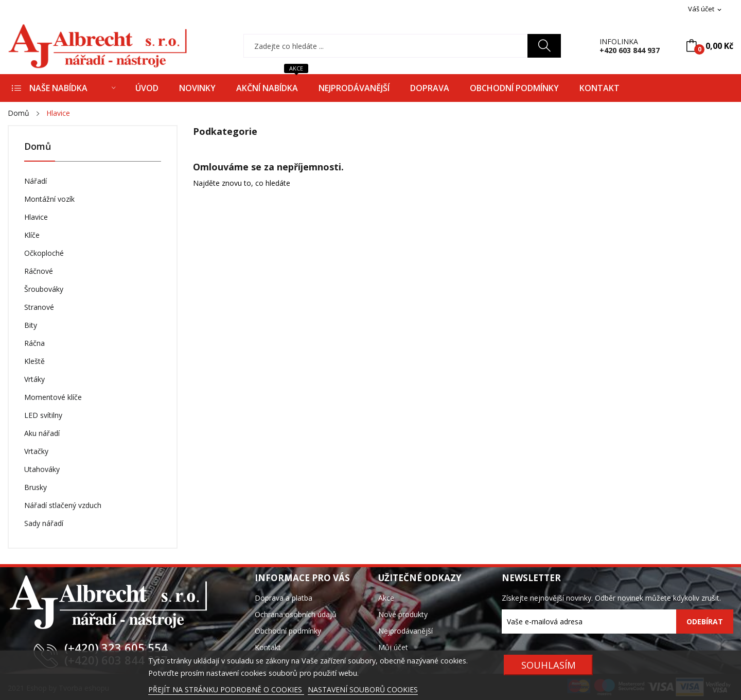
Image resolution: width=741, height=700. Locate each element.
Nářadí (36, 181)
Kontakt (268, 647)
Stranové (39, 307)
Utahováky (42, 469)
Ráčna (34, 343)
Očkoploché (44, 253)
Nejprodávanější (405, 631)
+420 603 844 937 (630, 50)
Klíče (32, 235)
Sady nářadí (44, 523)
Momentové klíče (53, 397)
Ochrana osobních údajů (296, 614)
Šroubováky (44, 289)
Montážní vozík (49, 199)
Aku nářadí (42, 433)
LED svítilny (43, 415)
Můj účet (393, 647)
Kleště (34, 361)
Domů (38, 147)
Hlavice (36, 217)
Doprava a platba (284, 598)
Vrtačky (36, 451)
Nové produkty (403, 614)
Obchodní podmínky (288, 631)
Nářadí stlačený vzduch (63, 505)
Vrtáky (34, 379)
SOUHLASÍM (549, 665)
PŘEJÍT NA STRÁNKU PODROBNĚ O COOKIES (226, 689)
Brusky (36, 487)
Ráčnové (39, 271)
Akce (386, 598)
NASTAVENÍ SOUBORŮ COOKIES (363, 689)
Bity (31, 325)
